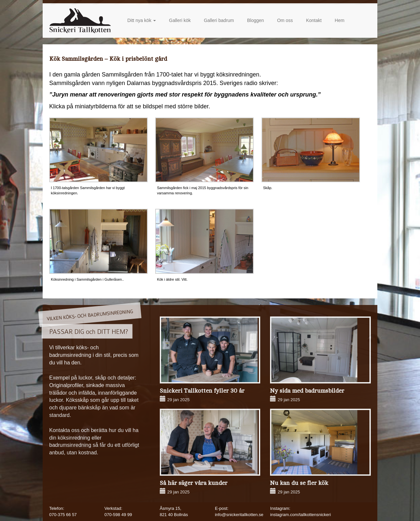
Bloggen (255, 20)
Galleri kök (180, 20)
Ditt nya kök (142, 20)
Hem (340, 20)
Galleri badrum (219, 20)
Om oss (285, 20)
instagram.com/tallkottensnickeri (300, 515)
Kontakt (314, 20)
